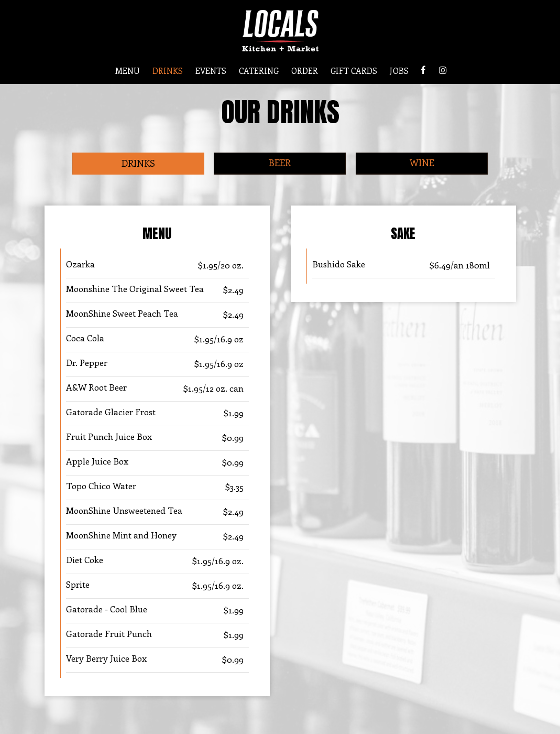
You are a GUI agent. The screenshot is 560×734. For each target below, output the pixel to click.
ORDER (305, 71)
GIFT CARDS (354, 71)
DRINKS (168, 71)
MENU (128, 71)
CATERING (259, 71)
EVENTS (211, 71)
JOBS (399, 71)
